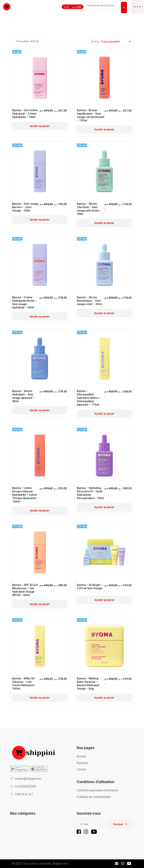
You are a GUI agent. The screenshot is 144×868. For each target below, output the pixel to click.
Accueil (81, 756)
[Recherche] (124, 7)
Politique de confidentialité (94, 797)
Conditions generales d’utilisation (97, 790)
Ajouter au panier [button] (40, 126)
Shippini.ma (60, 863)
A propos (82, 763)
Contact (81, 769)
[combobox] (111, 42)
